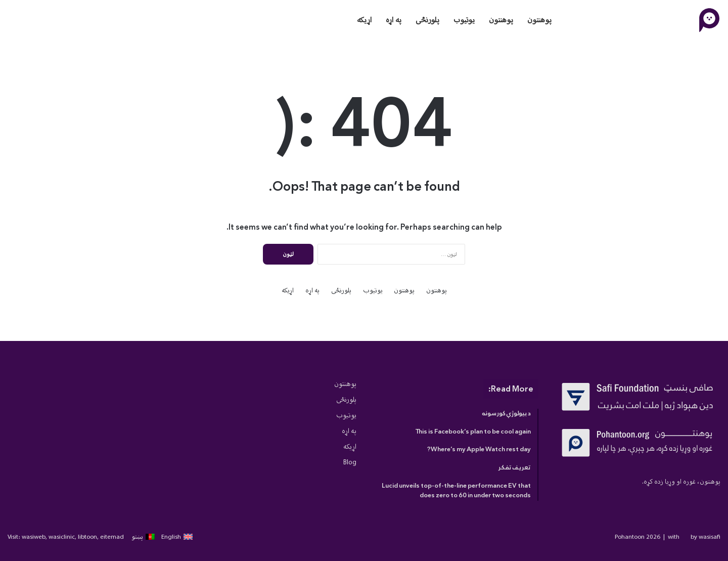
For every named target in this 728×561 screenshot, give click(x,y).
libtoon (87, 536)
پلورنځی (427, 20)
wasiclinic (62, 536)
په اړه (394, 20)
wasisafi (710, 536)
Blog (350, 462)
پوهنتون (539, 20)
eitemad (112, 536)
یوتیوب (464, 20)
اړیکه (364, 20)
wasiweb (34, 536)
